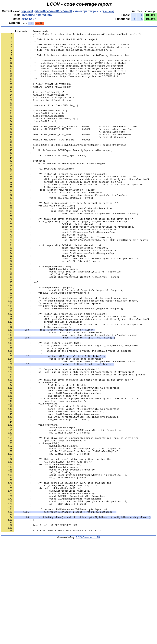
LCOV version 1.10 (88, 638)
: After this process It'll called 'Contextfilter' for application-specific (72, 384)
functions (108, 11)
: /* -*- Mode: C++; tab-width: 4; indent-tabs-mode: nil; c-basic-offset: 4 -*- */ (71, 35)
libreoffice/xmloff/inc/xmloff (54, 11)
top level (27, 11)
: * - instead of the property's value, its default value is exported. (67, 415)
